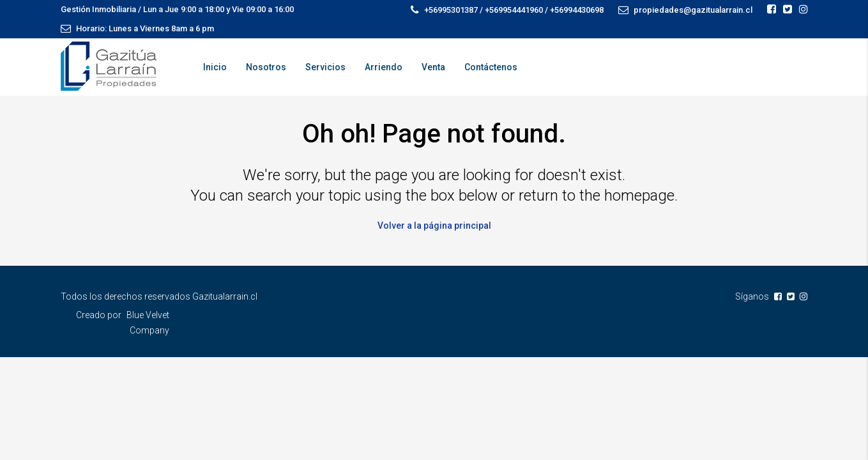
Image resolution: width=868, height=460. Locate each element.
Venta (433, 67)
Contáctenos (491, 67)
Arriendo (384, 67)
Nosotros (266, 67)
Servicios (325, 67)
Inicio (215, 67)
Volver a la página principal (434, 226)
